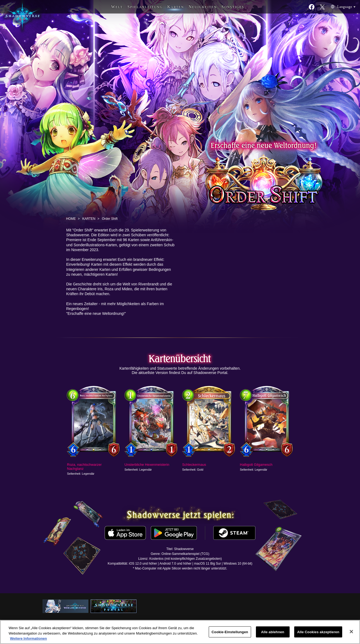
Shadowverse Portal (210, 373)
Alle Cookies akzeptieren (318, 632)
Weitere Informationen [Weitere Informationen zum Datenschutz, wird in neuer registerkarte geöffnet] (28, 638)
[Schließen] (351, 632)
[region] (180, 632)
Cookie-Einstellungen (230, 632)
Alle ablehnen (273, 632)
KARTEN (89, 219)
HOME (71, 219)
